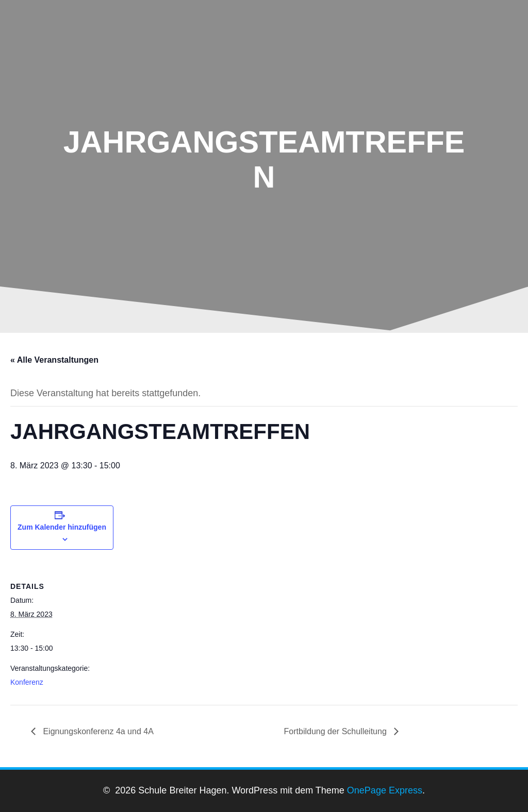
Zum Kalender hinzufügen (62, 527)
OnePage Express (385, 790)
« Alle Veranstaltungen (54, 360)
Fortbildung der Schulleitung (337, 731)
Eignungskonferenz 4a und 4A (97, 731)
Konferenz (27, 682)
